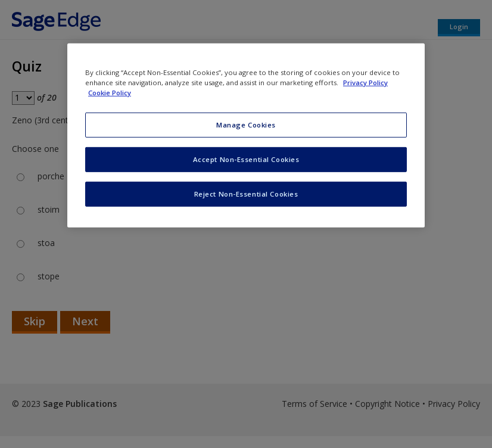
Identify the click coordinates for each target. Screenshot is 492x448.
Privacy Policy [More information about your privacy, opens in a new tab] (365, 83)
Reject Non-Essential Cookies (246, 194)
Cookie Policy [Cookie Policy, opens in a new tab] (110, 93)
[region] (246, 136)
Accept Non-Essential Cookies (246, 159)
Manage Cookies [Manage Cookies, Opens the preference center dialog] (246, 125)
